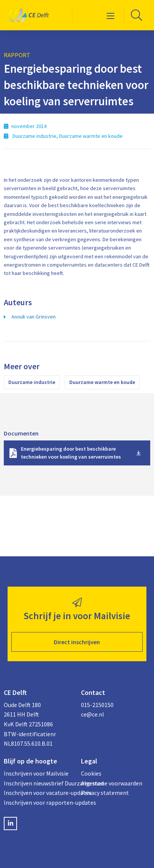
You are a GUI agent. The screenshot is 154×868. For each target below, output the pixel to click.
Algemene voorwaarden (112, 783)
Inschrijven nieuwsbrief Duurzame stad (39, 783)
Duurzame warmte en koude (102, 382)
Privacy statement (105, 793)
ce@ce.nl (93, 714)
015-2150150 (97, 705)
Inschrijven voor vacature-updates (39, 793)
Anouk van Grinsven (33, 317)
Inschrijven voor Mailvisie (36, 773)
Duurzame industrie (32, 382)
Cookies (91, 773)
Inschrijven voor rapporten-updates (39, 802)
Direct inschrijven (77, 642)
